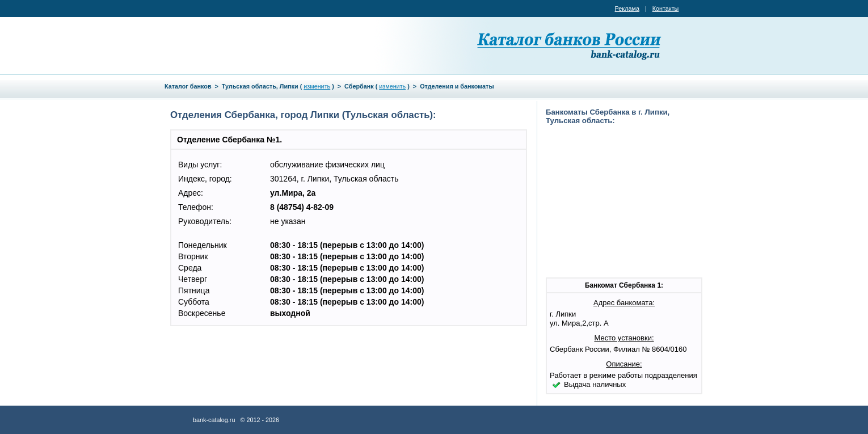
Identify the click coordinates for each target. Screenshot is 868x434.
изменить (317, 86)
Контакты (666, 9)
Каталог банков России (570, 45)
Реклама (627, 9)
